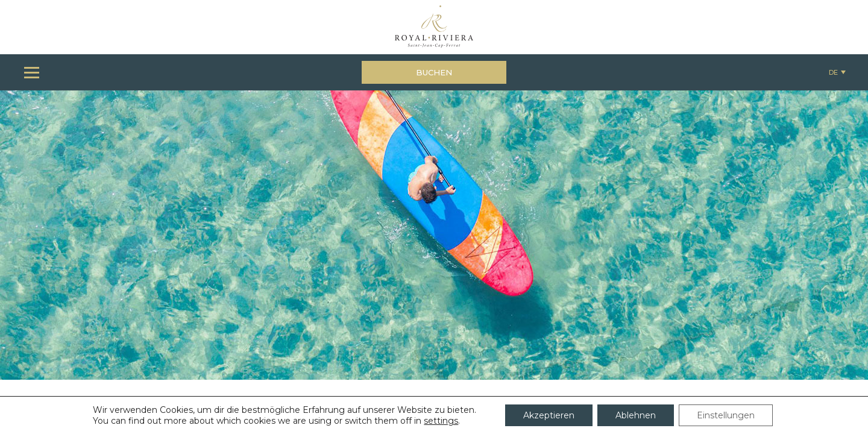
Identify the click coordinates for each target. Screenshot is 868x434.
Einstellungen (726, 415)
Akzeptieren (549, 415)
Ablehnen (636, 415)
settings (441, 421)
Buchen (434, 72)
